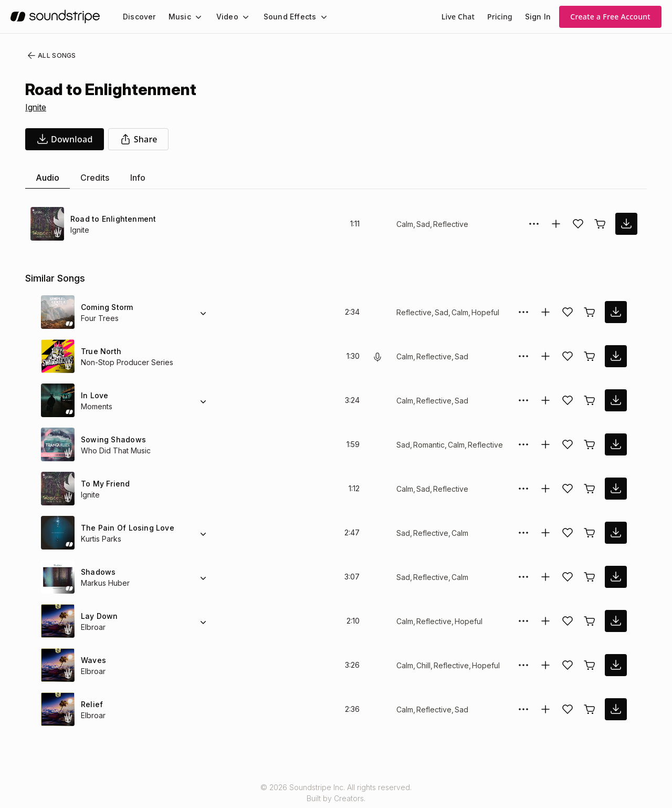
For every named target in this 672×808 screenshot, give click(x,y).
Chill (424, 665)
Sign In (539, 17)
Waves (92, 660)
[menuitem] (138, 17)
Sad (423, 224)
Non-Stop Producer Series (125, 362)
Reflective (449, 224)
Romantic (428, 445)
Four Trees (99, 318)
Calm (405, 224)
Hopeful (482, 312)
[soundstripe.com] (55, 17)
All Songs (50, 56)
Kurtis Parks (101, 539)
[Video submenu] (239, 17)
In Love (94, 395)
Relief (91, 704)
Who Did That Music (115, 450)
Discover (138, 17)
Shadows (97, 572)
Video (223, 17)
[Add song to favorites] (578, 224)
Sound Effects (283, 17)
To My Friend (104, 484)
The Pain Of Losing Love (124, 528)
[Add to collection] (556, 224)
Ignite (37, 107)
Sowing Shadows (111, 439)
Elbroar (93, 627)
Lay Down (98, 616)
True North (101, 351)
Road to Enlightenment (112, 219)
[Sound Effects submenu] (314, 17)
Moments (97, 406)
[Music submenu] (194, 17)
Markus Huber (106, 583)
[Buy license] (600, 224)
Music (177, 17)
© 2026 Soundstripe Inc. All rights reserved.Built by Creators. (336, 793)
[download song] (65, 139)
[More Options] (534, 224)
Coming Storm (107, 307)
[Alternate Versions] (203, 312)
